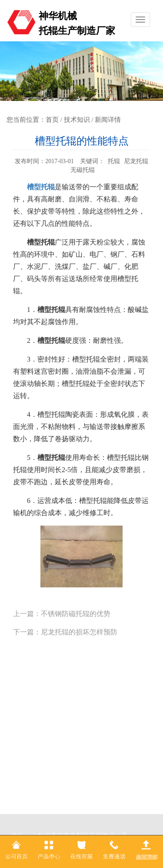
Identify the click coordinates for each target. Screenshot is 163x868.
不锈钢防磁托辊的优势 (76, 614)
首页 (52, 120)
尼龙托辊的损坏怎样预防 (79, 632)
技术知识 (77, 120)
